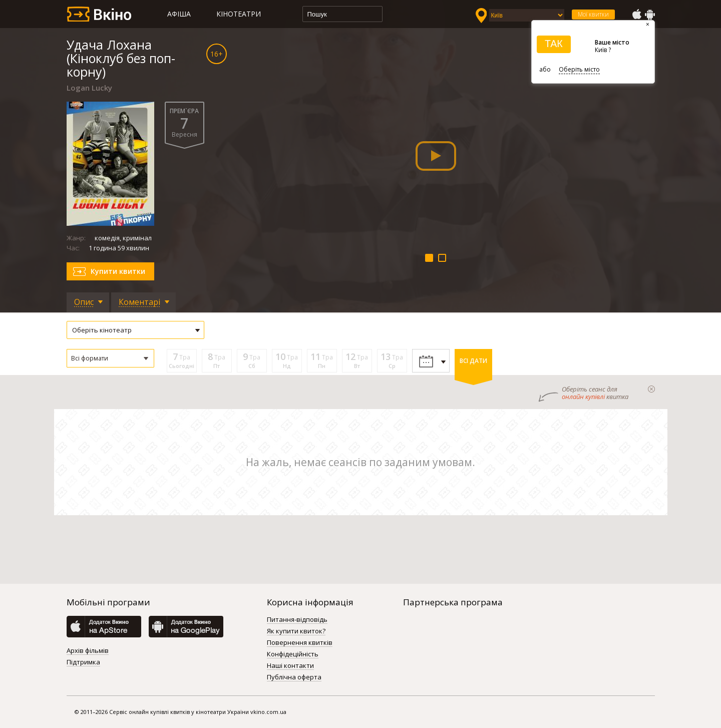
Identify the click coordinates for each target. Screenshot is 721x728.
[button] (110, 358)
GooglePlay (650, 15)
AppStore (636, 15)
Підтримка (83, 662)
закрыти (651, 389)
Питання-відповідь (297, 620)
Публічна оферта (294, 677)
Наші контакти (290, 666)
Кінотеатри (239, 14)
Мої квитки (593, 14)
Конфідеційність (293, 654)
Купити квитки (118, 271)
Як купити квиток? (296, 631)
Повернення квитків (300, 643)
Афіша (179, 14)
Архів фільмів (88, 651)
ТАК (554, 44)
